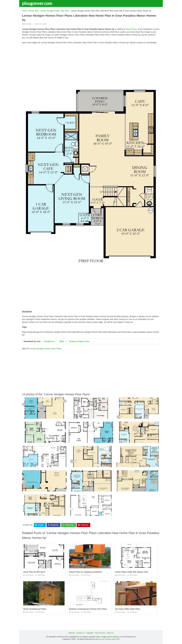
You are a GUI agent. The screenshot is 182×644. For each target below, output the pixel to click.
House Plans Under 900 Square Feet (132, 572)
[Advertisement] (91, 66)
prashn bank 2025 (113, 639)
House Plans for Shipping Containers (85, 572)
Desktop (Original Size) (79, 341)
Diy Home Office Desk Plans (128, 609)
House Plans (27, 24)
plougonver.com (37, 3)
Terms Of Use (100, 633)
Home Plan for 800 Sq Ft (34, 572)
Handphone (49, 341)
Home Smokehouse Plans (35, 609)
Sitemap (72, 633)
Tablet (61, 341)
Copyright (90, 633)
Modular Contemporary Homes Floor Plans (88, 609)
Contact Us (80, 633)
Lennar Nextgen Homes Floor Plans (45, 349)
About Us (110, 633)
